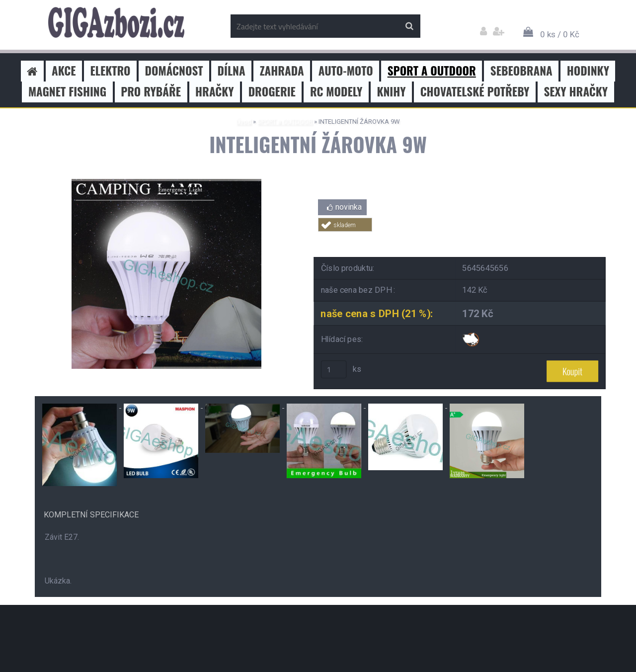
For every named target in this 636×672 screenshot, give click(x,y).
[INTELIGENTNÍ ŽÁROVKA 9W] (166, 183)
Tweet (460, 237)
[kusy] (334, 369)
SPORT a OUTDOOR (285, 122)
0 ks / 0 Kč (560, 34)
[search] (409, 26)
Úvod (244, 122)
